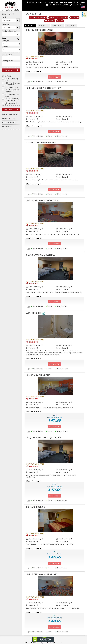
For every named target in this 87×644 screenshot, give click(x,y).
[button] (11, 4)
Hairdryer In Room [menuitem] (62, 82)
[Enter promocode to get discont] (11, 58)
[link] (44, 639)
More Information (34, 72)
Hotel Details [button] (57, 25)
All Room (8, 76)
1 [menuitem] (67, 65)
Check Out (5, 24)
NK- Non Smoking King (11, 80)
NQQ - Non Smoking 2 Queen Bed (12, 84)
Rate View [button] (42, 25)
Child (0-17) (5, 47)
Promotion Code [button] (9, 118)
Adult (60, 21)
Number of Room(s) (9, 31)
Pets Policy (7, 127)
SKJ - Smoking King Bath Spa (11, 104)
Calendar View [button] (71, 25)
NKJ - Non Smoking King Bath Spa (12, 100)
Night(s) (75, 17)
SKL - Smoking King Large (12, 95)
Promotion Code (7, 55)
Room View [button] (29, 25)
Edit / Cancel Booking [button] (10, 114)
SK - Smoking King (11, 87)
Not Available (54, 77)
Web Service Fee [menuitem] (37, 82)
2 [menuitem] (42, 62)
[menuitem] (11, 114)
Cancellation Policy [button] (9, 122)
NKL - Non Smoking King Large (12, 91)
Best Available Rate (35, 56)
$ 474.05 (54, 420)
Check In (5, 17)
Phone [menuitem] (49, 82)
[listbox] (11, 34)
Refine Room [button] (11, 70)
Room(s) (50, 21)
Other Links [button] (11, 109)
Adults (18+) (5, 41)
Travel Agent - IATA (8, 61)
